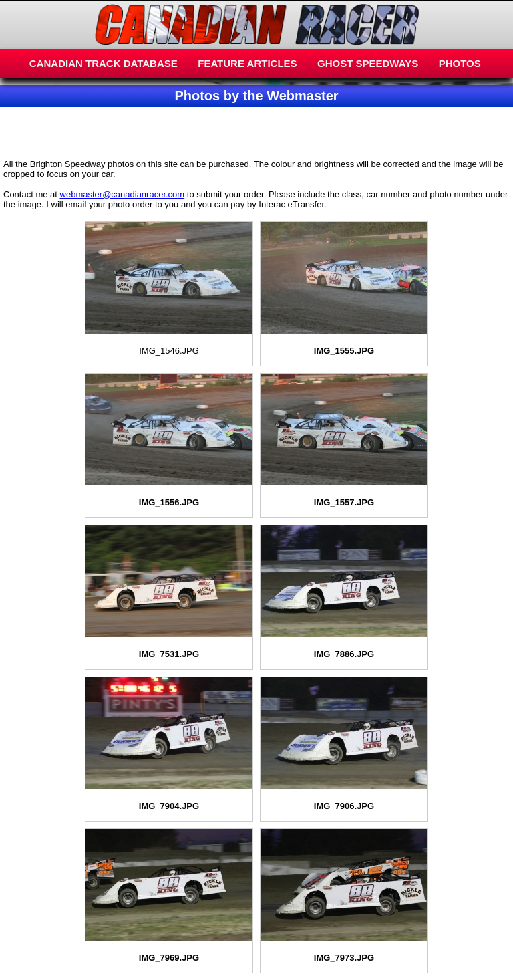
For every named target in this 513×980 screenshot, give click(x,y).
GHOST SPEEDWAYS (368, 63)
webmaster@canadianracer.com (123, 194)
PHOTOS (460, 63)
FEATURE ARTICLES (247, 63)
